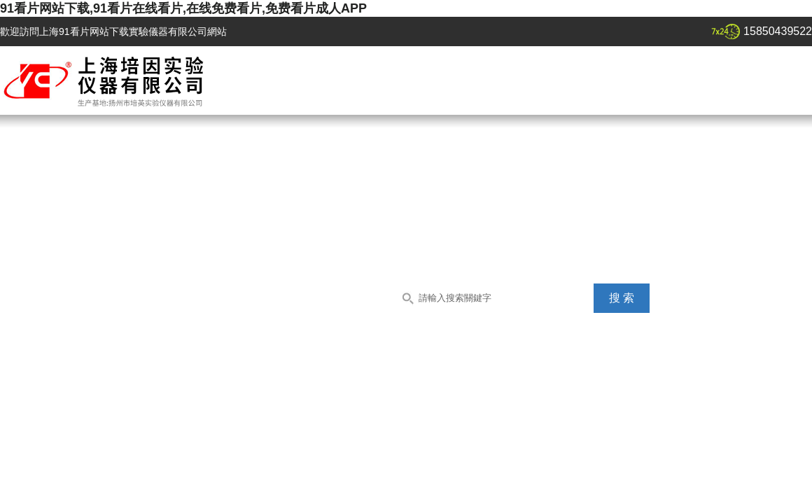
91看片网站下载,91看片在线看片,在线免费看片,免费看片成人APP (183, 8)
